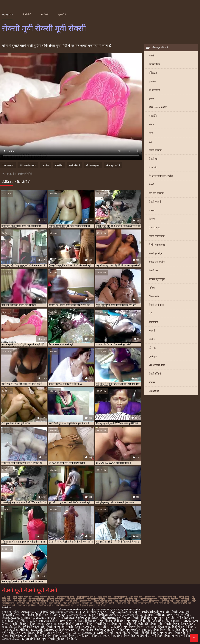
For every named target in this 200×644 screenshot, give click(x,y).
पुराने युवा (153, 356)
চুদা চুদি (7, 612)
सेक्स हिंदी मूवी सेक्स (71, 603)
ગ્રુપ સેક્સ (89, 627)
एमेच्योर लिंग (154, 64)
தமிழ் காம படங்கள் (51, 624)
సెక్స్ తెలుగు (108, 618)
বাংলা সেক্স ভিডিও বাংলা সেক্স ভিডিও (59, 621)
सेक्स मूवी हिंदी (168, 601)
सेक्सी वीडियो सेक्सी (128, 618)
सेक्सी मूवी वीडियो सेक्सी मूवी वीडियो (152, 633)
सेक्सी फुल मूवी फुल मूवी (86, 605)
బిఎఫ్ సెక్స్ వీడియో (42, 630)
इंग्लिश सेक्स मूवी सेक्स (65, 597)
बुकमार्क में (62, 14)
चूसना (151, 99)
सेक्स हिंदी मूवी (55, 603)
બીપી (17, 612)
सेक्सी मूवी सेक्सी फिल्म (23, 624)
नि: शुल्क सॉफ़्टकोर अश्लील (161, 176)
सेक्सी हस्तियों (155, 374)
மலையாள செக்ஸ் (61, 612)
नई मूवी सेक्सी (184, 597)
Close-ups (154, 228)
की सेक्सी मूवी (150, 597)
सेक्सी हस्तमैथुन (156, 253)
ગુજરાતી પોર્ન (101, 633)
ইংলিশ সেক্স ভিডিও (88, 618)
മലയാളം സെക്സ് (34, 612)
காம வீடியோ (11, 627)
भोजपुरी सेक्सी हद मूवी (148, 599)
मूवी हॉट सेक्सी (72, 601)
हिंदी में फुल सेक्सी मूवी (50, 633)
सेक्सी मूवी (102, 605)
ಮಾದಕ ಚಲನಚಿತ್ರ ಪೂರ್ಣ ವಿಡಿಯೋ (23, 618)
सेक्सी (114, 624)
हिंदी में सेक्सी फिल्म (184, 627)
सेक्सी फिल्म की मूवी (162, 603)
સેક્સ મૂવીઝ (108, 636)
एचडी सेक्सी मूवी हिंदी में (86, 597)
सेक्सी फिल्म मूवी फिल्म (27, 605)
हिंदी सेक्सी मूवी (153, 624)
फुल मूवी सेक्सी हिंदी (36, 599)
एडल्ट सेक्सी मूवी (104, 597)
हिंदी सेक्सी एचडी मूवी (178, 612)
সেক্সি (27, 636)
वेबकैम (152, 219)
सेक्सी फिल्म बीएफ (164, 630)
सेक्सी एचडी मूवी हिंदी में (105, 603)
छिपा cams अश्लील (158, 107)
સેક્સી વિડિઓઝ (12, 636)
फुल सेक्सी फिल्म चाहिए (96, 599)
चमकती (152, 331)
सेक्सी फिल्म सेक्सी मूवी (65, 605)
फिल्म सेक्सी (76, 636)
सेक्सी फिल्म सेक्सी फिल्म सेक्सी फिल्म (171, 636)
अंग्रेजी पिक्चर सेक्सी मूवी (22, 597)
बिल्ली (151, 185)
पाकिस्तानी (153, 322)
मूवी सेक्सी (185, 599)
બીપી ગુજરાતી (100, 612)
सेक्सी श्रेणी (27, 14)
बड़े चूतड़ (152, 348)
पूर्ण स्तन (152, 81)
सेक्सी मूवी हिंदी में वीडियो (62, 639)
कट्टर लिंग (153, 116)
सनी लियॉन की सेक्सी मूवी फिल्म (127, 601)
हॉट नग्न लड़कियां (156, 193)
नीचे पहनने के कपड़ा (28, 165)
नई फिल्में (45, 14)
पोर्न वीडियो (28, 615)
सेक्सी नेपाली (102, 624)
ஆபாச (6, 630)
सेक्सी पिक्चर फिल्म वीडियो (179, 624)
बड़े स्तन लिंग (154, 90)
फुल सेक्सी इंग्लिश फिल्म (56, 599)
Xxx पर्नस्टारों (8, 165)
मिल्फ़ (151, 124)
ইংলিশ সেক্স (102, 630)
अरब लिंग (153, 167)
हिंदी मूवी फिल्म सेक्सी (152, 621)
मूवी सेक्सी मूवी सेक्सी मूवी (38, 601)
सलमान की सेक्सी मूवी (151, 601)
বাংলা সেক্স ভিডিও (178, 615)
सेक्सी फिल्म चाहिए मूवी (182, 603)
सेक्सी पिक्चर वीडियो (82, 630)
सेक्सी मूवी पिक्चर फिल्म (131, 627)
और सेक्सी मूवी (136, 597)
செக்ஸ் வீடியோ (79, 615)
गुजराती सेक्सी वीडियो (177, 618)
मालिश (152, 288)
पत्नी (151, 133)
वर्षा (150, 313)
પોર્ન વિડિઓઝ (30, 627)
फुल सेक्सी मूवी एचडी (131, 624)
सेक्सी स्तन (153, 271)
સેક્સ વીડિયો (21, 630)
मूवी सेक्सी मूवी (20, 601)
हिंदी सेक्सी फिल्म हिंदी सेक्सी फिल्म (61, 627)
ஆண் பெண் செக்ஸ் (78, 633)
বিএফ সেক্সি (82, 612)
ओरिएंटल (153, 73)
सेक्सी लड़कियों (155, 150)
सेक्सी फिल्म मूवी (8, 605)
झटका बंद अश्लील (157, 262)
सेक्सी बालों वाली (156, 305)
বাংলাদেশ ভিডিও (25, 633)
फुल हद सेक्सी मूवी (115, 599)
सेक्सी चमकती (155, 202)
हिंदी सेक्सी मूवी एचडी (126, 621)
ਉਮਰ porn (173, 621)
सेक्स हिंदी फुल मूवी (39, 603)
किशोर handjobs (157, 245)
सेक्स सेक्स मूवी (23, 603)
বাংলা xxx (145, 630)
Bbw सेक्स (154, 296)
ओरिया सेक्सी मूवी (120, 597)
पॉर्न (112, 633)
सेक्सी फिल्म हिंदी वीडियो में (132, 636)
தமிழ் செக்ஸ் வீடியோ (131, 615)
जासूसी (152, 210)
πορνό (186, 621)
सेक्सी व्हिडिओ (100, 615)
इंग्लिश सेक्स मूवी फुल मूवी (44, 597)
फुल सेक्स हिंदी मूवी (35, 639)
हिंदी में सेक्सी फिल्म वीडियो (52, 615)
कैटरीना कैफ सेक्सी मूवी (167, 597)
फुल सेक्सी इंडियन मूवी (76, 599)
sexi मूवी (6, 597)
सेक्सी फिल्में (92, 636)
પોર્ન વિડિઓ (123, 633)
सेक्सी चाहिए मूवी (123, 603)
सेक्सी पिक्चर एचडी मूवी (142, 603)
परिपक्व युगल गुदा (157, 279)
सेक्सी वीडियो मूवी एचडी (124, 630)
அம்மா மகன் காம (158, 627)
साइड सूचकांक (7, 14)
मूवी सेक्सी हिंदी (57, 601)
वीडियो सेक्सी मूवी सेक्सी (103, 601)
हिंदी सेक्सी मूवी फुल (152, 618)
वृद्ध (150, 142)
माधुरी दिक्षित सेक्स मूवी (169, 599)
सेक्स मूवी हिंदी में (113, 165)
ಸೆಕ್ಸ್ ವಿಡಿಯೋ (118, 612)
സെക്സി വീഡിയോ (61, 618)
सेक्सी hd (153, 159)
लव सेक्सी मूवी (86, 601)
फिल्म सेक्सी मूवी (19, 599)
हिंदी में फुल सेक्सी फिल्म (80, 624)
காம (112, 615)
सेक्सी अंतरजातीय (157, 236)
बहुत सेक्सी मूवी (131, 599)
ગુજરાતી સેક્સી (11, 615)
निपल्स (152, 382)
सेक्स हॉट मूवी (87, 603)
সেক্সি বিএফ (62, 630)
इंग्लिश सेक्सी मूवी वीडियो (98, 621)
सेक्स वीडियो (181, 633)
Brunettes (154, 391)
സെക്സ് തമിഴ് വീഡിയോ (146, 612)
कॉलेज (152, 339)
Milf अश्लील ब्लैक (157, 365)
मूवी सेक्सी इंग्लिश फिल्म (46, 636)
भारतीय (152, 56)
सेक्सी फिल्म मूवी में (46, 605)
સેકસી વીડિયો (156, 615)
